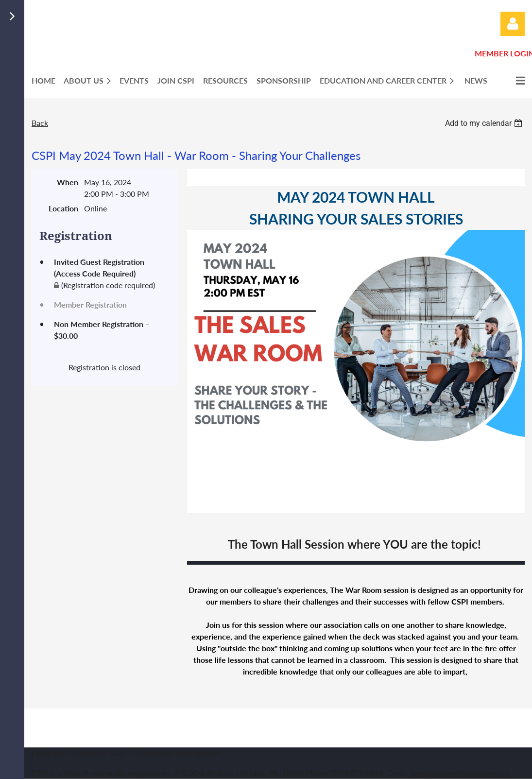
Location (63, 208)
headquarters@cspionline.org (460, 772)
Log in (513, 24)
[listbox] (485, 123)
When (68, 182)
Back (40, 123)
